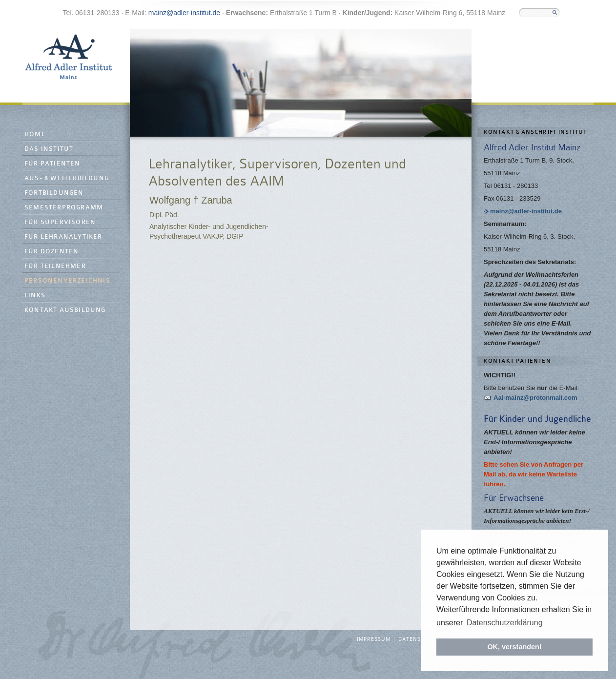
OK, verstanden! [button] (514, 647)
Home (35, 134)
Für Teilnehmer (55, 266)
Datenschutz (419, 639)
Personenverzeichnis (67, 281)
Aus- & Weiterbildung (67, 178)
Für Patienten (52, 164)
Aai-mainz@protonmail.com (535, 398)
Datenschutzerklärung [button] (505, 623)
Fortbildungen (54, 193)
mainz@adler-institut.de (184, 13)
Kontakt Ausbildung (65, 310)
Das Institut (49, 149)
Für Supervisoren (60, 222)
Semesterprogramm (64, 208)
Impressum (374, 639)
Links (35, 296)
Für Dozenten (51, 252)
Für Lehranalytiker (63, 237)
